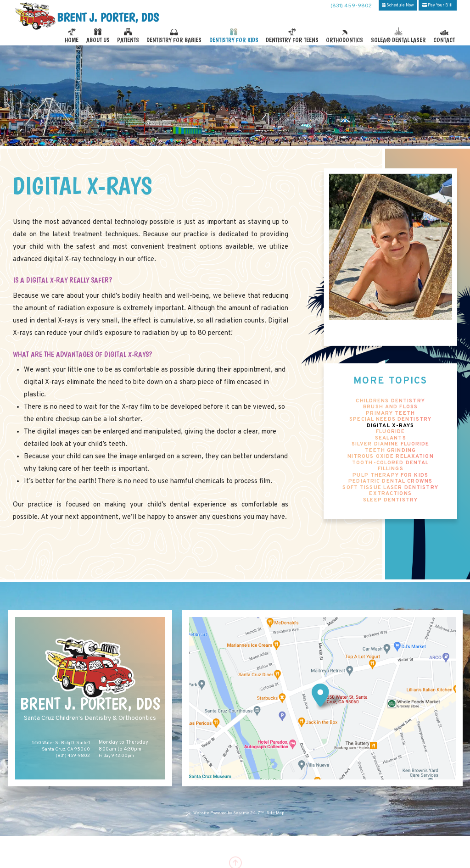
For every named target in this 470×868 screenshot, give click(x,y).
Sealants (391, 438)
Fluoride (390, 432)
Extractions (390, 494)
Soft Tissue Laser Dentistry (390, 488)
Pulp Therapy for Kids (390, 476)
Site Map (275, 813)
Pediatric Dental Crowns (390, 481)
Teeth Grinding (390, 451)
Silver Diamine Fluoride (391, 444)
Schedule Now (398, 5)
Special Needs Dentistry (390, 420)
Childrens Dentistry (390, 401)
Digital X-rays (391, 426)
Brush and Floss (390, 407)
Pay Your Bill (437, 5)
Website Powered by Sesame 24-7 (225, 813)
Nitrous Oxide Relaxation (391, 457)
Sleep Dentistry (390, 500)
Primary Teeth (390, 414)
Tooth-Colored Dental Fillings (391, 466)
